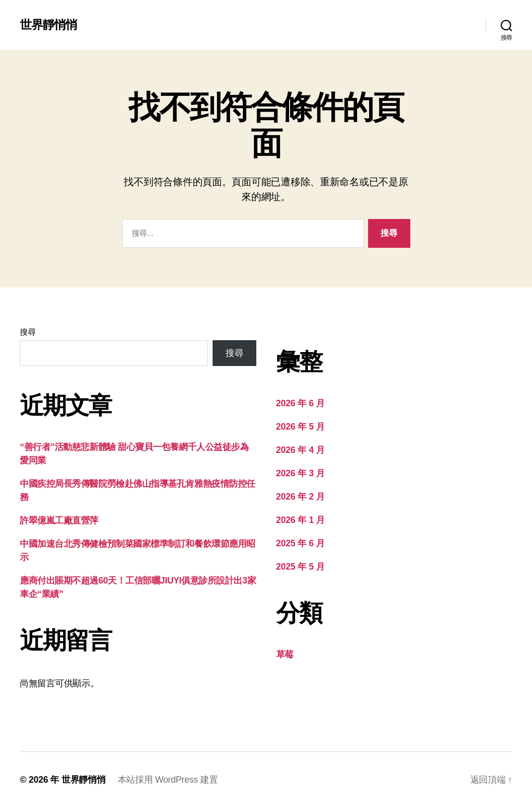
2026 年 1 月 (301, 520)
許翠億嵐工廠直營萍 (59, 520)
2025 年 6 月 (301, 543)
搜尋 (28, 332)
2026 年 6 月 (301, 403)
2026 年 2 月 (301, 497)
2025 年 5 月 (301, 567)
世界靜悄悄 (48, 25)
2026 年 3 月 (301, 473)
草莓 (285, 655)
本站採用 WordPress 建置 (168, 780)
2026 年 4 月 (301, 450)
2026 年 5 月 (301, 427)
